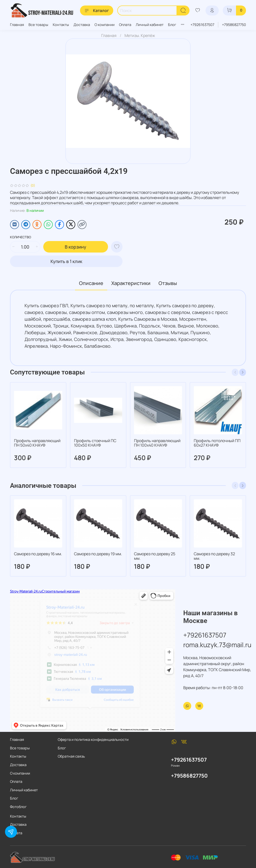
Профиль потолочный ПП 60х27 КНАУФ (217, 443)
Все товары (38, 25)
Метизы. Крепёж (140, 35)
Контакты (61, 25)
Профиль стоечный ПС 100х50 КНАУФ (95, 443)
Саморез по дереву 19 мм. (98, 554)
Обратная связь (71, 756)
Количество (20, 237)
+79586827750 (234, 25)
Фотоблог (18, 807)
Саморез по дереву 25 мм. (155, 556)
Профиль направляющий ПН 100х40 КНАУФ (157, 443)
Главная (17, 25)
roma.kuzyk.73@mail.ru (217, 645)
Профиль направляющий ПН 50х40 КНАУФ (37, 443)
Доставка (82, 25)
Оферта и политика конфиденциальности (93, 739)
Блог (172, 25)
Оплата (125, 25)
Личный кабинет (150, 25)
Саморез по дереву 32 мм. (214, 556)
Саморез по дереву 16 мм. (38, 554)
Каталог (97, 10)
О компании (104, 25)
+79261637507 (202, 25)
